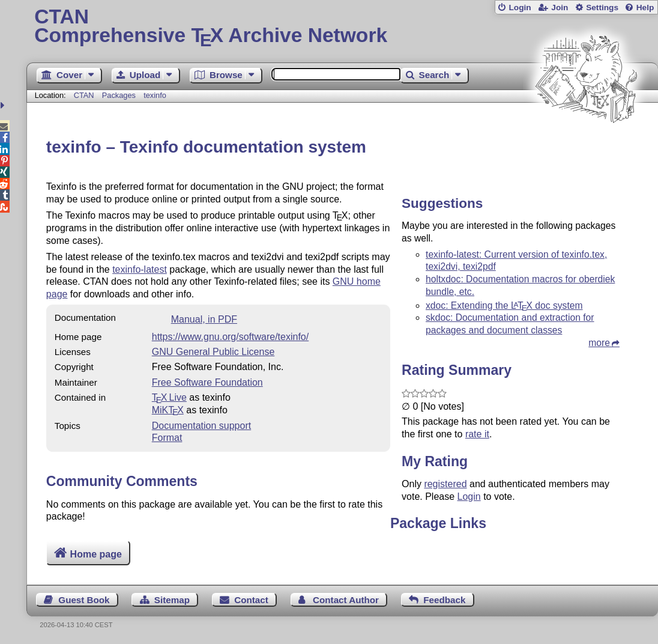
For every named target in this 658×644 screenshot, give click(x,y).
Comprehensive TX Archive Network (342, 27)
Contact (251, 600)
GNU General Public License (213, 352)
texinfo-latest (140, 269)
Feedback (444, 600)
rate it (477, 434)
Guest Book (84, 600)
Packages (120, 95)
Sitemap (172, 600)
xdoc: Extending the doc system (504, 305)
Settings (602, 8)
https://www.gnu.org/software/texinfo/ (230, 337)
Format (167, 438)
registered (445, 484)
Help (645, 8)
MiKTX (168, 410)
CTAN (84, 95)
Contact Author (346, 600)
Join (560, 8)
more (599, 343)
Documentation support (201, 426)
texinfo (155, 95)
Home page (96, 554)
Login (520, 8)
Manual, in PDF (204, 319)
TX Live (169, 397)
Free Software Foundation (207, 382)
